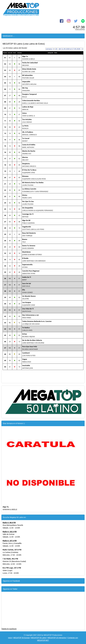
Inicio (10, 638)
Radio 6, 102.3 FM (10, 532)
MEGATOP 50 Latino (39, 638)
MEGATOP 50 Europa (21, 638)
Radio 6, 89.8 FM (9, 523)
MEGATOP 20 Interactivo (57, 638)
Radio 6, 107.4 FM (10, 541)
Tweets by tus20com (9, 629)
